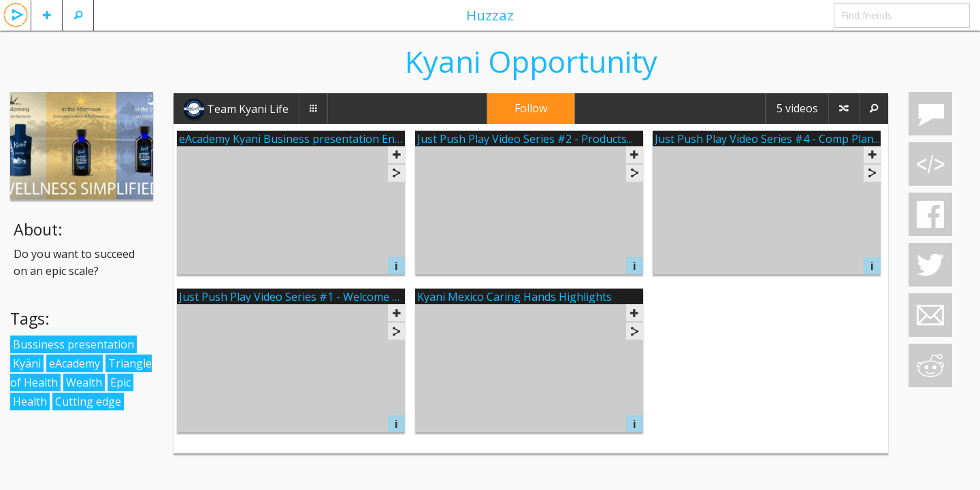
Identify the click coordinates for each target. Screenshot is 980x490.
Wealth (84, 382)
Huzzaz (490, 15)
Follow (531, 108)
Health (30, 402)
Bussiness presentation (73, 344)
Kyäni (27, 363)
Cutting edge (88, 402)
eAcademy (75, 363)
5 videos (797, 108)
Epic (120, 382)
